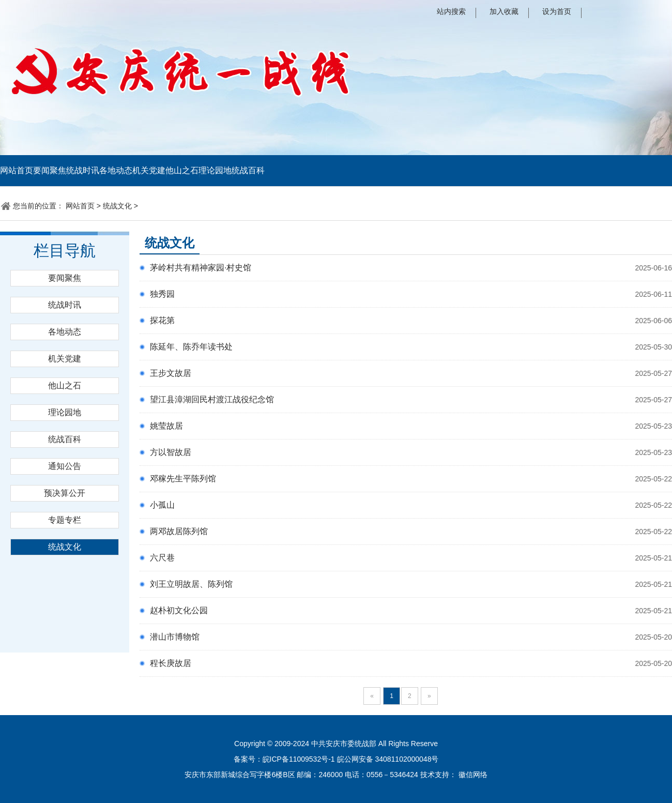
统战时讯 (83, 170)
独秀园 (162, 294)
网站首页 (17, 170)
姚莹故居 (166, 426)
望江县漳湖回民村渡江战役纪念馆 (212, 399)
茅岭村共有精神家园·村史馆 (201, 268)
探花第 (162, 320)
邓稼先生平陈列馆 (183, 479)
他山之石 (182, 170)
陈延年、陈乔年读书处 (191, 347)
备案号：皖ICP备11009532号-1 (284, 759)
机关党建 (149, 170)
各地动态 (116, 170)
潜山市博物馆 (175, 637)
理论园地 (215, 170)
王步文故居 (171, 373)
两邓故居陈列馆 (179, 531)
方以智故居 (171, 452)
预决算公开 (65, 493)
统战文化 (117, 206)
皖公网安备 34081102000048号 (388, 759)
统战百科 (248, 170)
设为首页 (557, 11)
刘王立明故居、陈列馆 (191, 584)
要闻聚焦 (50, 170)
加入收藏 (504, 11)
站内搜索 (451, 11)
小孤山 (162, 505)
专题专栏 (65, 520)
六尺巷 (162, 558)
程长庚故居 (171, 663)
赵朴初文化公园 (179, 610)
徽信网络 (473, 775)
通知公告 (65, 466)
